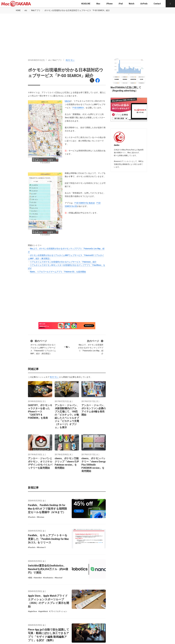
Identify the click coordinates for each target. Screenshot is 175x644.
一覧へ (67, 347)
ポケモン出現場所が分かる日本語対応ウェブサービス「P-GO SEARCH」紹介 (77, 10)
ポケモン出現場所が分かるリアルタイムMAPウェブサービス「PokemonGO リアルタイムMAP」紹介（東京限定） (43, 347)
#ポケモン (70, 60)
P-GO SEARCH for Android (85, 203)
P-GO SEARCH (78, 108)
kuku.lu (67, 101)
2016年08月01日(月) (36, 60)
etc (26, 10)
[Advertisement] (87, 32)
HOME (18, 10)
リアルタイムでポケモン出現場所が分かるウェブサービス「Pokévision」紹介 (63, 262)
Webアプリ (36, 10)
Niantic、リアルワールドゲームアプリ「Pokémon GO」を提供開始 (58, 272)
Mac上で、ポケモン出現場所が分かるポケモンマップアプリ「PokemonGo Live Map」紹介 (91, 347)
